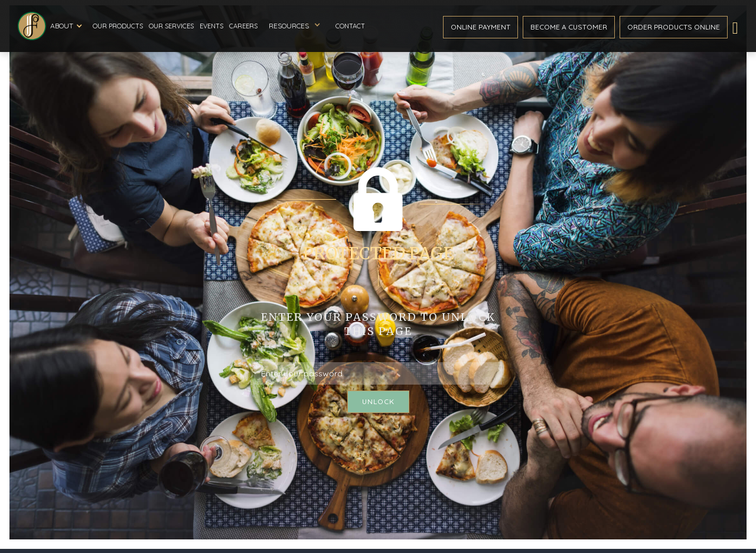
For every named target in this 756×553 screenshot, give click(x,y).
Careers (243, 26)
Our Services (171, 26)
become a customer (569, 27)
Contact (350, 26)
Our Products (118, 26)
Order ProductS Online (674, 27)
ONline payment (480, 27)
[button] (68, 26)
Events (211, 26)
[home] (32, 26)
